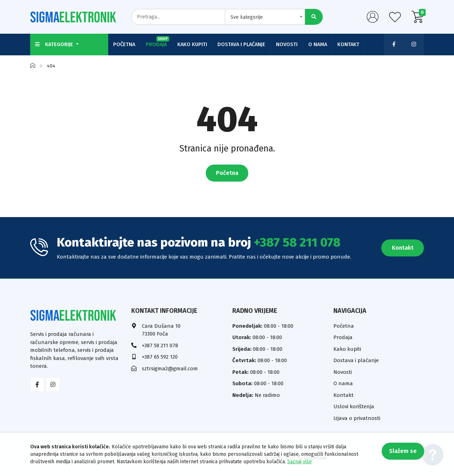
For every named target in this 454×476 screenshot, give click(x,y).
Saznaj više (300, 462)
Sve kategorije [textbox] (247, 17)
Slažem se (403, 451)
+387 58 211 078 (297, 242)
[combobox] (265, 17)
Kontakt (351, 44)
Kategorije (55, 44)
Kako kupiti (193, 44)
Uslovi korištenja (354, 406)
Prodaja (158, 42)
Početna (124, 44)
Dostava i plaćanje (243, 44)
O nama (320, 44)
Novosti (289, 44)
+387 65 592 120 (160, 357)
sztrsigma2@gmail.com (170, 368)
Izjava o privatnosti (357, 418)
